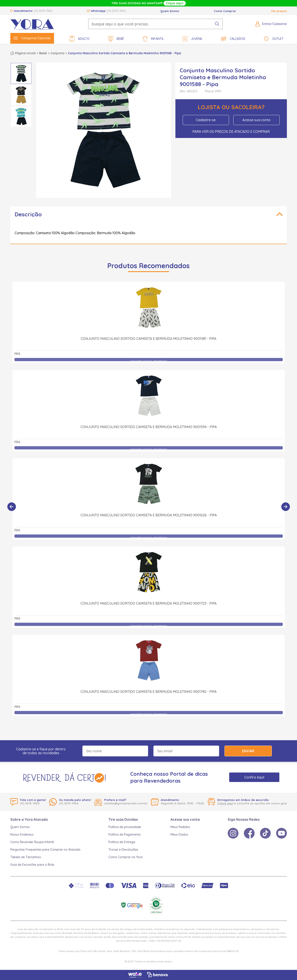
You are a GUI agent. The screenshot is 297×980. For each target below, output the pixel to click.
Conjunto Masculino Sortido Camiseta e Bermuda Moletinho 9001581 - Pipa (148, 339)
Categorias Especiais (32, 38)
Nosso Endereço (22, 834)
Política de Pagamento (125, 834)
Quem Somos (170, 11)
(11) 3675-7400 (43, 11)
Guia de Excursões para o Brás (32, 865)
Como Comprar (225, 11)
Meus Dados (179, 834)
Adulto (79, 39)
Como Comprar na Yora (125, 857)
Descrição (28, 214)
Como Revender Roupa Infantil (32, 842)
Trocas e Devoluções (123, 850)
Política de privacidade (125, 827)
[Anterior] (12, 507)
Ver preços (279, 11)
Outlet (274, 39)
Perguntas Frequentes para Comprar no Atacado (45, 850)
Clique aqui (225, 803)
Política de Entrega (122, 842)
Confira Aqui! (254, 777)
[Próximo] (286, 507)
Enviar (248, 751)
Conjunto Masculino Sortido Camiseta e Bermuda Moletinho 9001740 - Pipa (148, 692)
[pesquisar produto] (217, 24)
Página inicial (25, 53)
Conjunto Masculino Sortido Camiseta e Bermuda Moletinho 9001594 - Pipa (149, 427)
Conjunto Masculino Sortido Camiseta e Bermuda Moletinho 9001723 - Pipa (148, 603)
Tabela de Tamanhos (26, 857)
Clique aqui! (175, 3)
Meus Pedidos (180, 827)
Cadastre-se (206, 120)
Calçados (233, 39)
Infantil (153, 39)
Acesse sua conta (256, 120)
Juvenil (192, 39)
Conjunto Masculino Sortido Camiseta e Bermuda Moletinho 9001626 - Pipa (149, 515)
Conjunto (57, 53)
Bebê (116, 39)
